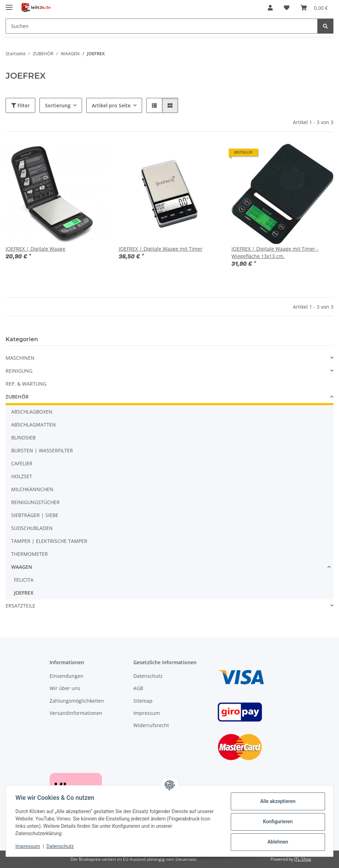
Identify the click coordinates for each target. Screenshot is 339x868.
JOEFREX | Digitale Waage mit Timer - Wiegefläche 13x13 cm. (275, 252)
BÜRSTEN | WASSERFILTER (42, 450)
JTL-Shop (303, 859)
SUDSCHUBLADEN (32, 528)
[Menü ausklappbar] (9, 4)
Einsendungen (67, 676)
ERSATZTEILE (20, 606)
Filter (20, 105)
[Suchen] (325, 26)
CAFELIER (22, 463)
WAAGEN (22, 567)
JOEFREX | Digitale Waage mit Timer (161, 249)
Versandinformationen (76, 713)
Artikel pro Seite (111, 105)
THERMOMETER (30, 554)
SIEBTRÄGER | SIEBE (35, 515)
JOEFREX (24, 593)
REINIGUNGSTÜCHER (35, 502)
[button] (270, 8)
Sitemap (143, 701)
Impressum (29, 846)
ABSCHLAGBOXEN (32, 412)
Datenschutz (62, 846)
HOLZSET (22, 476)
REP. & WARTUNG (26, 384)
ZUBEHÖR (17, 397)
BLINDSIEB (23, 437)
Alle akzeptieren (276, 801)
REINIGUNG (19, 371)
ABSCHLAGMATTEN (34, 425)
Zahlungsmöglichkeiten (77, 701)
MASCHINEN (20, 358)
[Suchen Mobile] (162, 26)
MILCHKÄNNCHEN (32, 489)
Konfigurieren (276, 822)
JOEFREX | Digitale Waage (35, 249)
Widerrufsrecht (151, 725)
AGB (138, 688)
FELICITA (24, 580)
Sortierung (58, 105)
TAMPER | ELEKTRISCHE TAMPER (49, 541)
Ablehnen (276, 842)
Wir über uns (65, 688)
